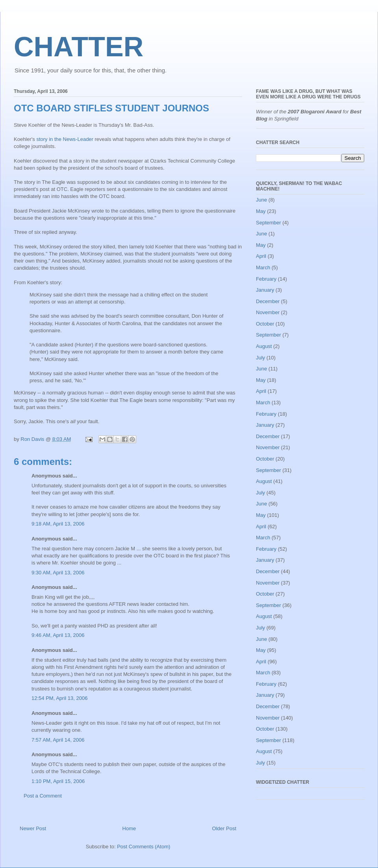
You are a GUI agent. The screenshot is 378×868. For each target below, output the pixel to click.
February (266, 279)
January (265, 290)
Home (129, 828)
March (263, 267)
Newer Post (33, 828)
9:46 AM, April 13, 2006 (58, 635)
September (269, 223)
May (261, 211)
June (261, 200)
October (265, 324)
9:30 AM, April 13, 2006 (58, 573)
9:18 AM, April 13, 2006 (58, 524)
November (268, 312)
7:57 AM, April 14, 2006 (58, 740)
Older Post (224, 828)
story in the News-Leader (65, 139)
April (261, 256)
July (260, 358)
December (268, 301)
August (264, 346)
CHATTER (79, 47)
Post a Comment (43, 796)
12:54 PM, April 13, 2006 (59, 698)
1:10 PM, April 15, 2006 (58, 781)
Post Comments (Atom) (144, 847)
